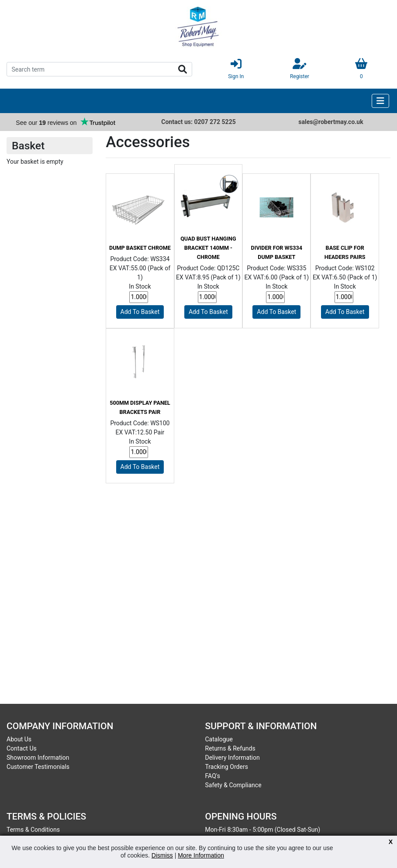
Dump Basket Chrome (140, 248)
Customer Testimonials (38, 767)
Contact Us (22, 748)
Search (183, 69)
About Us (19, 739)
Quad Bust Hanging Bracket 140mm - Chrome (208, 248)
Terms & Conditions (33, 830)
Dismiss (162, 855)
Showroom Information (38, 758)
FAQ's (213, 776)
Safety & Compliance (233, 785)
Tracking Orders (227, 767)
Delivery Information (233, 758)
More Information (201, 855)
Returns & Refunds (230, 748)
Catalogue (219, 739)
